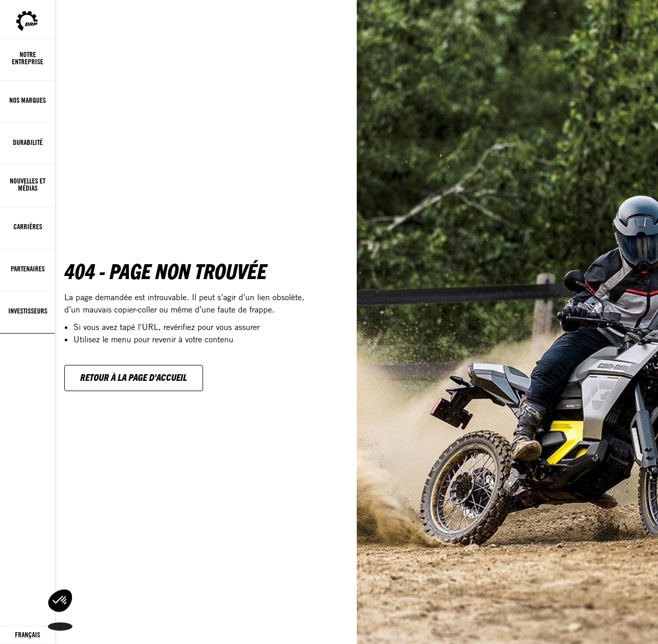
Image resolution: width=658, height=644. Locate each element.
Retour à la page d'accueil (134, 377)
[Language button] (28, 635)
